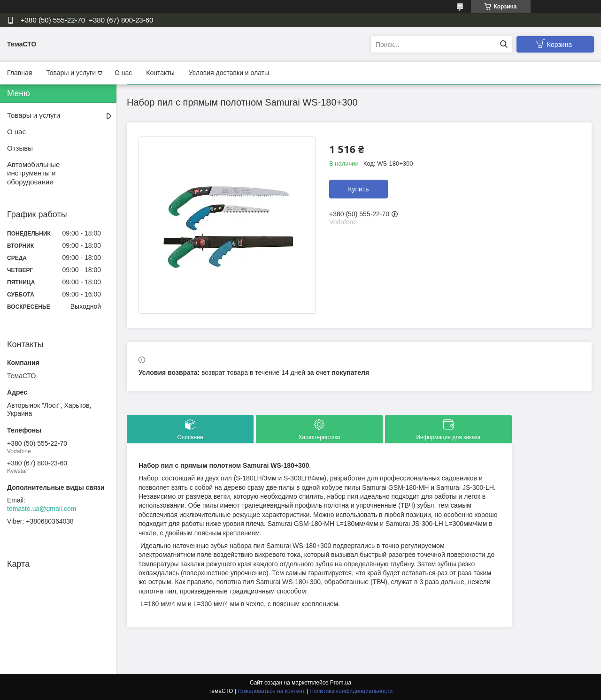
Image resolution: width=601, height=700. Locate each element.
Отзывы (20, 148)
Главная (19, 73)
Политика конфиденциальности (351, 691)
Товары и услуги (71, 73)
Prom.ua (341, 683)
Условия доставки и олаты (229, 73)
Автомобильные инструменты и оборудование (33, 173)
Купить (358, 189)
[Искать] (504, 44)
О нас (123, 73)
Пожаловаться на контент (271, 691)
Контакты (160, 73)
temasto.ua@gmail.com (42, 509)
